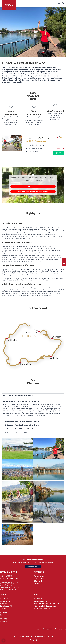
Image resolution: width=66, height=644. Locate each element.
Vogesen (3, 608)
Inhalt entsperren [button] (33, 187)
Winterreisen (39, 583)
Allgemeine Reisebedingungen (45, 606)
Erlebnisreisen (39, 581)
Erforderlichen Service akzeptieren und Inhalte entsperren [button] (33, 191)
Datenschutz (47, 629)
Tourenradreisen (40, 578)
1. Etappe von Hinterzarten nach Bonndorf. (20, 395)
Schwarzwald (5, 601)
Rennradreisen (39, 586)
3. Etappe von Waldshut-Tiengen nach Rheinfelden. (23, 425)
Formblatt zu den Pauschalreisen (46, 611)
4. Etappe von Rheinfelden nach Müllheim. (20, 429)
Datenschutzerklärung (42, 601)
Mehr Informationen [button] (33, 183)
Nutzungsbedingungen (42, 608)
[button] (33, 395)
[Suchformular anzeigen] (63, 4)
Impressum (38, 599)
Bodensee (4, 603)
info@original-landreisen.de (10, 578)
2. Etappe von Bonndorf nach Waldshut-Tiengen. (22, 421)
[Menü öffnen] (59, 4)
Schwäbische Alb (6, 606)
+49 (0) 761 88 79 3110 (8, 576)
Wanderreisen (39, 576)
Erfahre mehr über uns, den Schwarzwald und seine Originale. (33, 562)
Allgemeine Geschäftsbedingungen (47, 603)
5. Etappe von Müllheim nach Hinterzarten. (20, 433)
